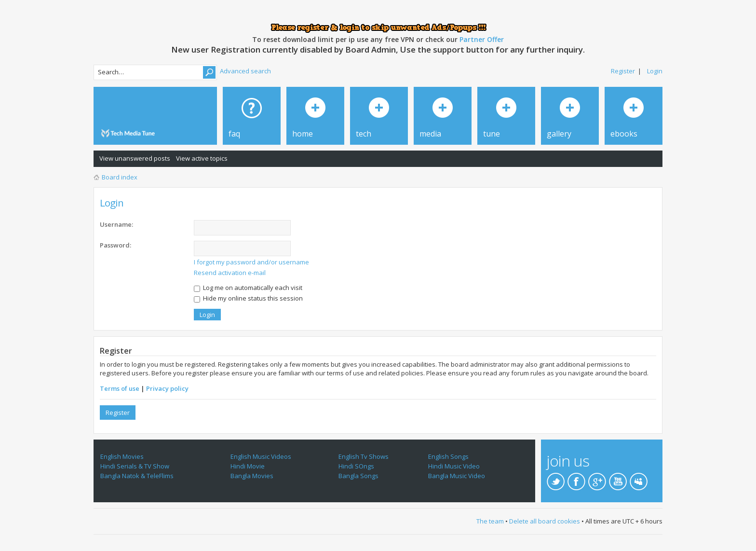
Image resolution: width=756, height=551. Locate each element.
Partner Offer (482, 39)
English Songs (448, 456)
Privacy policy (167, 388)
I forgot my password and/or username (251, 262)
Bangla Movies (252, 476)
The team (490, 521)
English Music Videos (261, 456)
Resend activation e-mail (230, 273)
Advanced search (245, 71)
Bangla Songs (358, 476)
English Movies (122, 456)
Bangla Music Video (457, 476)
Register (623, 71)
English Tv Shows (364, 456)
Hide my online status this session (248, 298)
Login (655, 71)
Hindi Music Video (454, 466)
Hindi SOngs (356, 466)
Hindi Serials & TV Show (135, 466)
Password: (115, 245)
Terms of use (120, 388)
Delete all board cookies (545, 521)
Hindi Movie (248, 466)
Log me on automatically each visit (248, 288)
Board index (120, 177)
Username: (116, 224)
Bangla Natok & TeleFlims (137, 476)
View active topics (202, 158)
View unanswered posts (135, 158)
